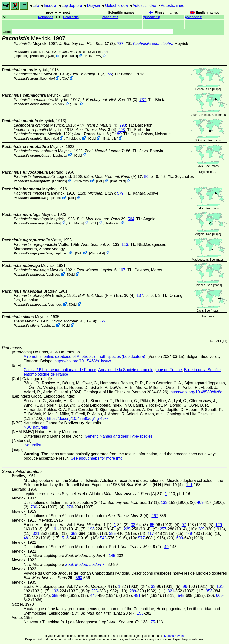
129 (219, 525)
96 (185, 587)
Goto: (88, 32)
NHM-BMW (93, 56)
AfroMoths (38, 56)
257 (163, 529)
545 (103, 538)
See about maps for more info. (97, 458)
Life (36, 6)
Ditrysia (93, 6)
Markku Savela (174, 636)
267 (155, 516)
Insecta (50, 6)
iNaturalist (70, 56)
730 (34, 507)
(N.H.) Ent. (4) (106, 296)
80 (146, 177)
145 (112, 556)
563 (79, 578)
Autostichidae (144, 6)
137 (140, 296)
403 (200, 503)
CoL (52, 56)
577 (141, 538)
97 (184, 525)
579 (120, 193)
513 (65, 538)
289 (201, 529)
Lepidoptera (72, 6)
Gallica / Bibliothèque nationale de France (60, 370)
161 (55, 529)
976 (70, 507)
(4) (97, 125)
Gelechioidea (116, 6)
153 (140, 613)
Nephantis (46, 17)
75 (153, 622)
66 (110, 74)
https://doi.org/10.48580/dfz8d (197, 392)
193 (91, 529)
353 (74, 534)
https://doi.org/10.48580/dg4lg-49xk (78, 418)
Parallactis (71, 17)
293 (123, 125)
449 (189, 534)
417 (151, 534)
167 (122, 270)
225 (127, 529)
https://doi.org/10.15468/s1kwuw (83, 361)
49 (166, 547)
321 (36, 534)
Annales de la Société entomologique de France (140, 370)
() (151, 17)
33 (133, 525)
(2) (94, 134)
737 (120, 44)
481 (27, 538)
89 (119, 134)
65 (152, 525)
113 (125, 244)
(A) (113, 177)
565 (102, 321)
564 (131, 219)
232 (104, 52)
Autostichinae (173, 6)
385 (113, 534)
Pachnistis (110, 17)
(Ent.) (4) (75, 52)
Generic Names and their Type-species (119, 436)
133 (164, 503)
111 (189, 485)
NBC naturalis (36, 427)
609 (180, 538)
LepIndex (21, 56)
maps (217, 89)
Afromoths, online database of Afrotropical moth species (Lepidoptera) (84, 357)
